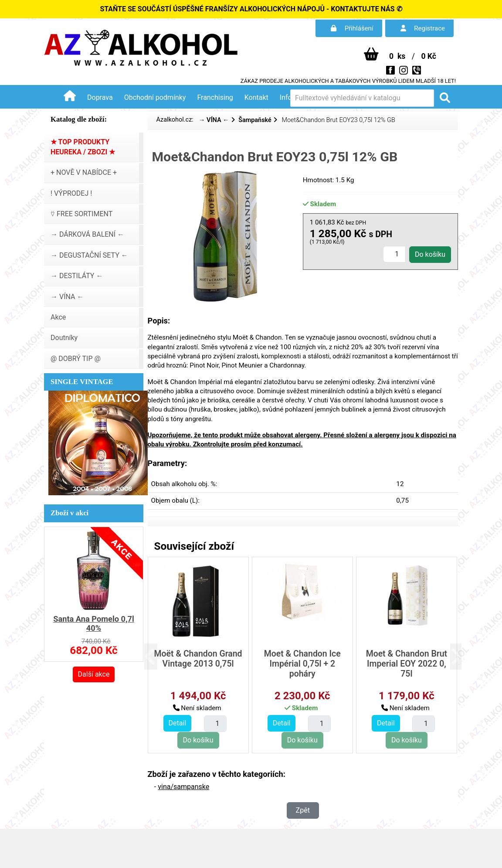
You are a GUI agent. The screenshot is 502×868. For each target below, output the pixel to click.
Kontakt (256, 97)
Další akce (94, 674)
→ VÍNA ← (214, 120)
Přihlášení (352, 28)
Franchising (215, 97)
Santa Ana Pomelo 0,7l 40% (94, 624)
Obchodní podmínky (155, 97)
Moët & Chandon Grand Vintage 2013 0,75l (198, 659)
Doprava (100, 97)
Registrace (423, 28)
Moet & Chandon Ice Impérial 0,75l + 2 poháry (302, 664)
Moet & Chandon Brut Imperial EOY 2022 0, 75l (407, 664)
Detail (178, 723)
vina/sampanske (183, 787)
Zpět (303, 810)
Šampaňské (255, 120)
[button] (156, 657)
